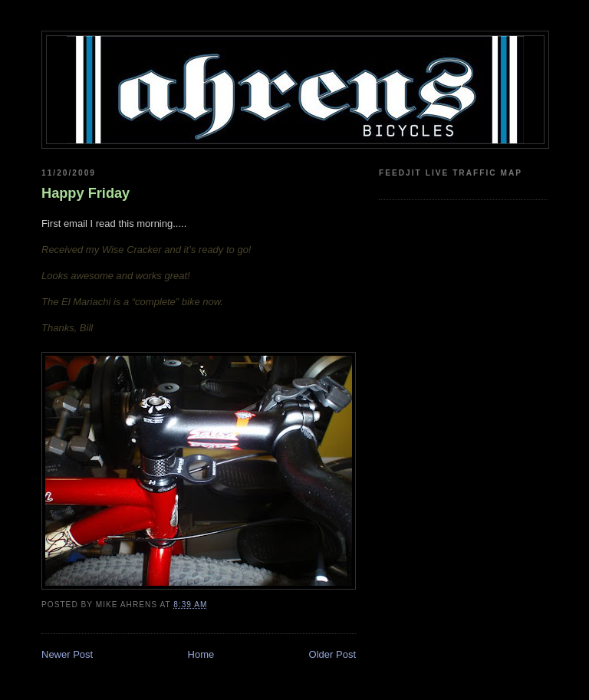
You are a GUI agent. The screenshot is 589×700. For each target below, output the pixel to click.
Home (201, 654)
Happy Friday (86, 193)
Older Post (332, 654)
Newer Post (67, 654)
